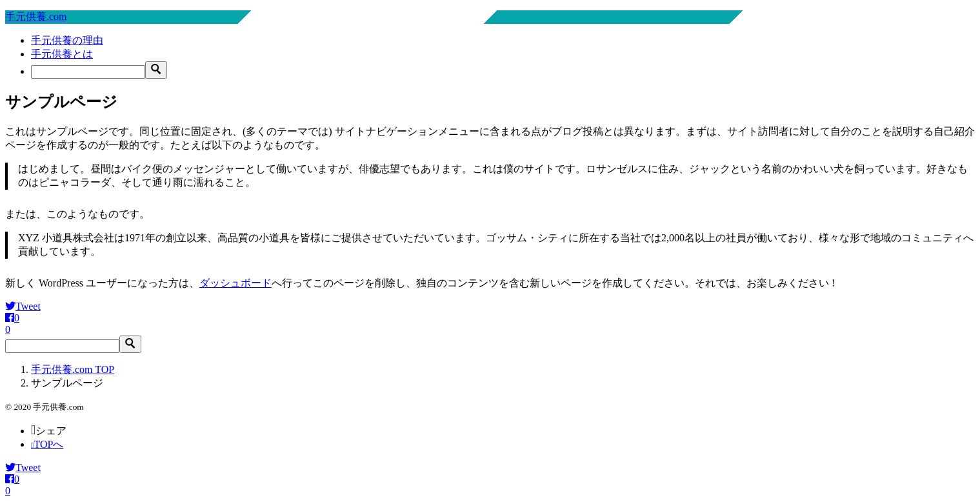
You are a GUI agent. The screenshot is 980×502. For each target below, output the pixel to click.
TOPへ (47, 444)
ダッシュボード (235, 283)
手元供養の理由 (67, 40)
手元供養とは (62, 54)
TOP (73, 369)
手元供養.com (36, 16)
